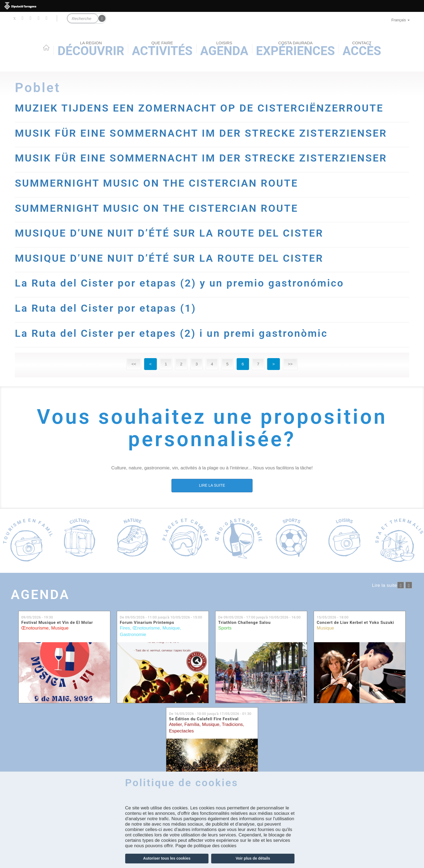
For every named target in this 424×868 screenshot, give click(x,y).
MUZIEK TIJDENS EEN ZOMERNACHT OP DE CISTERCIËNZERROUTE (199, 108)
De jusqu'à (161, 617)
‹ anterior (401, 585)
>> (290, 364)
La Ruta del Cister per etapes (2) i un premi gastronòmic (171, 333)
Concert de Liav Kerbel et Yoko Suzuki (355, 623)
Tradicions (232, 724)
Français (400, 20)
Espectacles (181, 731)
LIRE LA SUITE (212, 485)
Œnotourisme (35, 628)
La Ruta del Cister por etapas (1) (106, 308)
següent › (409, 585)
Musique (60, 628)
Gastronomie (133, 635)
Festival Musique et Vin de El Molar (57, 623)
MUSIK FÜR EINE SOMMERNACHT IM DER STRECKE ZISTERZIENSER (201, 133)
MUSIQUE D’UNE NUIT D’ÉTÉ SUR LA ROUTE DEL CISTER (169, 233)
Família (192, 724)
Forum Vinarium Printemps (147, 623)
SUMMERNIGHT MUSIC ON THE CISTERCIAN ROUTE (157, 183)
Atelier (175, 724)
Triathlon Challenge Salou (244, 623)
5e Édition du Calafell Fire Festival (204, 719)
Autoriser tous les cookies (167, 858)
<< (134, 364)
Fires (125, 628)
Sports (225, 628)
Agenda (40, 595)
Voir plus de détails (253, 858)
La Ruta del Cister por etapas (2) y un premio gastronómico (179, 283)
